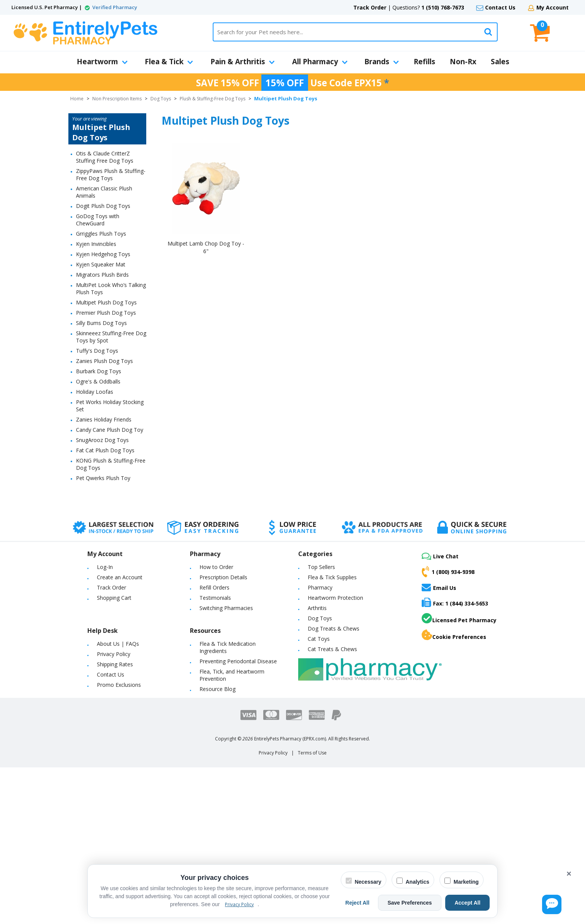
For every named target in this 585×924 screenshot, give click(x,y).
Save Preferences (419, 903)
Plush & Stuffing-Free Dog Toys (213, 99)
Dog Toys (161, 99)
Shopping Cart (114, 598)
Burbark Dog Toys (99, 371)
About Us (108, 644)
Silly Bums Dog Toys (101, 323)
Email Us (439, 587)
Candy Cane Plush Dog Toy (110, 430)
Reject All (373, 903)
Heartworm (102, 62)
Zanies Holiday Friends (104, 419)
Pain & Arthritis (243, 62)
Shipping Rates (115, 664)
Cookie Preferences (454, 635)
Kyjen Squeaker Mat (101, 264)
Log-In (105, 567)
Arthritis (317, 608)
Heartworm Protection (335, 598)
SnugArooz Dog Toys (102, 440)
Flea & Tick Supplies (332, 577)
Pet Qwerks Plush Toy (103, 478)
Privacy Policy (114, 654)
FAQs (132, 644)
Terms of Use (312, 753)
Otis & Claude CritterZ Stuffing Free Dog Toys (105, 157)
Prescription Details (223, 577)
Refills (425, 62)
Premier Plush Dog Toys (106, 313)
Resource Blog (217, 689)
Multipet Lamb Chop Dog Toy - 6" (206, 247)
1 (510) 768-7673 (443, 7)
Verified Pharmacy (115, 7)
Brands (382, 62)
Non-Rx (463, 62)
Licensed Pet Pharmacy (459, 618)
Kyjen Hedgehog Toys (103, 254)
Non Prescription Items (117, 99)
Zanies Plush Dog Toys (104, 361)
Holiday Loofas (95, 392)
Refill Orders (214, 587)
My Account (553, 7)
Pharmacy (320, 587)
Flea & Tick (169, 62)
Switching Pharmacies (226, 608)
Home (77, 99)
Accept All (471, 903)
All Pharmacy (320, 62)
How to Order (216, 567)
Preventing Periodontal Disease (238, 661)
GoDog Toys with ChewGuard (98, 220)
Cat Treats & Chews (332, 649)
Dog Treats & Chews (334, 628)
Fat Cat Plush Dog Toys (105, 450)
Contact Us (500, 7)
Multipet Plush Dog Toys (106, 302)
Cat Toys (319, 639)
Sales (500, 62)
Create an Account (120, 577)
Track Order (370, 7)
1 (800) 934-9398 (448, 572)
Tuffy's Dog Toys (97, 351)
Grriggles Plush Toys (101, 234)
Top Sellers (321, 567)
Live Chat (440, 556)
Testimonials (215, 598)
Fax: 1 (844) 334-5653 (455, 602)
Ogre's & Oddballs (98, 381)
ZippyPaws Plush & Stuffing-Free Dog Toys (111, 174)
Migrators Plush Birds (102, 275)
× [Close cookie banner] (569, 874)
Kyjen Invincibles (96, 244)
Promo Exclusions (119, 685)
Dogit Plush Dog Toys (103, 206)
